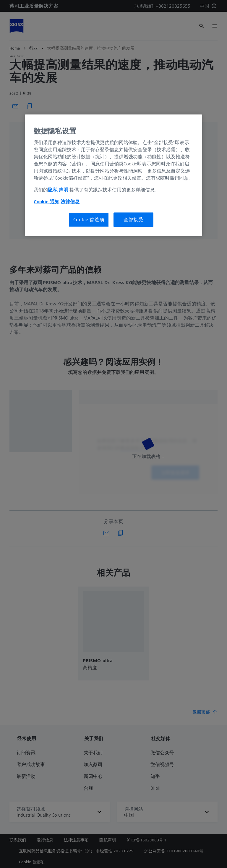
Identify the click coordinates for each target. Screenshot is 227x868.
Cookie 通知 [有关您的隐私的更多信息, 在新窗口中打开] (47, 202)
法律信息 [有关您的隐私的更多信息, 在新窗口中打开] (70, 202)
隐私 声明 (58, 190)
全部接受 (133, 220)
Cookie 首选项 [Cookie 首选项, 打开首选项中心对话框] (89, 220)
